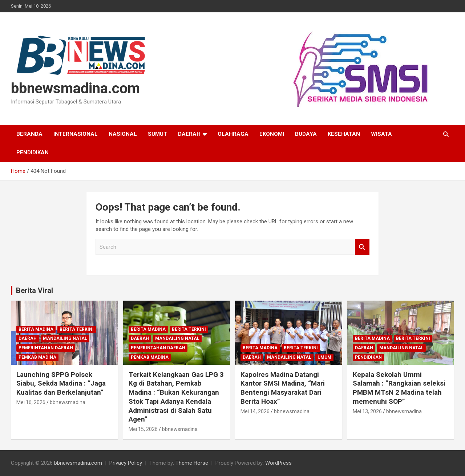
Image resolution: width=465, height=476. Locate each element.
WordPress (278, 463)
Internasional (76, 134)
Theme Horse (192, 463)
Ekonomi (272, 134)
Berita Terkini (77, 329)
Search (362, 247)
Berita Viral (35, 290)
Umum (324, 357)
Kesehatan (344, 134)
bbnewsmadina (68, 402)
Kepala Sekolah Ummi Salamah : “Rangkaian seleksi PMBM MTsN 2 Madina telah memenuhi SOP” (399, 388)
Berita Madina (36, 329)
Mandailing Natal (65, 338)
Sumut (157, 134)
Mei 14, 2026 (255, 411)
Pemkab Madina (37, 357)
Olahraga (233, 134)
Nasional (123, 134)
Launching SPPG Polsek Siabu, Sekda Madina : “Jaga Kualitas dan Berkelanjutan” (61, 383)
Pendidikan (33, 152)
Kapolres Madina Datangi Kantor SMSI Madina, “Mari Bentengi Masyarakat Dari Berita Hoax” (283, 388)
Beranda (29, 134)
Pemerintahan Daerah (46, 348)
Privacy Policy (126, 463)
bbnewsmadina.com (75, 88)
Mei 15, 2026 (143, 429)
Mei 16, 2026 (31, 402)
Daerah (189, 134)
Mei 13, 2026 (367, 411)
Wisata (381, 134)
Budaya (306, 134)
